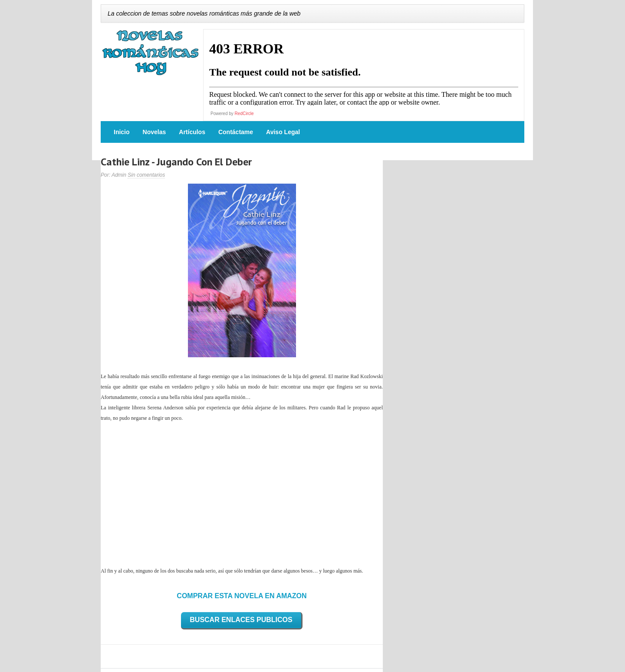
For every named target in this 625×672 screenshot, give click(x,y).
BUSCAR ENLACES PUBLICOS (241, 620)
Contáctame (236, 132)
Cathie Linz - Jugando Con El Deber (176, 162)
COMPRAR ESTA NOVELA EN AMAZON (242, 596)
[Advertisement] (242, 494)
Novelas (155, 132)
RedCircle (244, 114)
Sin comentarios (146, 175)
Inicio (122, 132)
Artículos (192, 132)
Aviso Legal (283, 132)
